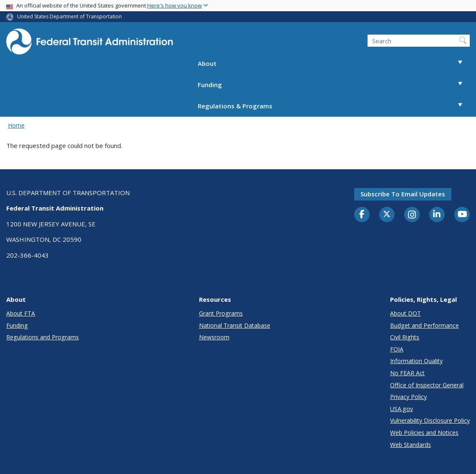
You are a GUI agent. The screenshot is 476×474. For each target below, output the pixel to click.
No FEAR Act (407, 373)
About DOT (405, 313)
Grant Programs (221, 313)
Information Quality (416, 361)
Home (16, 125)
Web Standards (411, 445)
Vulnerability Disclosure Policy (430, 420)
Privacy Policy (408, 397)
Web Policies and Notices (424, 433)
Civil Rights (405, 337)
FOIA (397, 349)
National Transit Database (235, 325)
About (334, 64)
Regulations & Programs (334, 106)
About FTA (21, 313)
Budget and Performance (424, 325)
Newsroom (214, 337)
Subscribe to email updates (403, 194)
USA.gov (402, 409)
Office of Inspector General (427, 385)
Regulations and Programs (43, 337)
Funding (334, 85)
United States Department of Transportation (69, 16)
